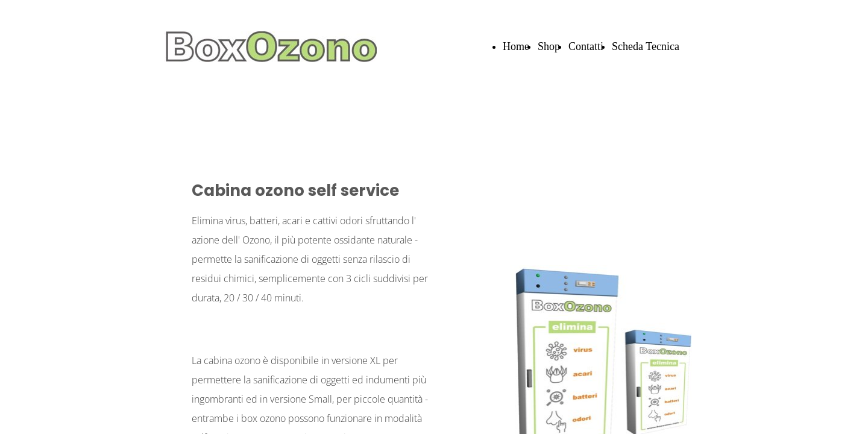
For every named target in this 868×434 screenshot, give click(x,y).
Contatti (586, 46)
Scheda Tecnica (646, 46)
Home (516, 46)
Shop (549, 46)
